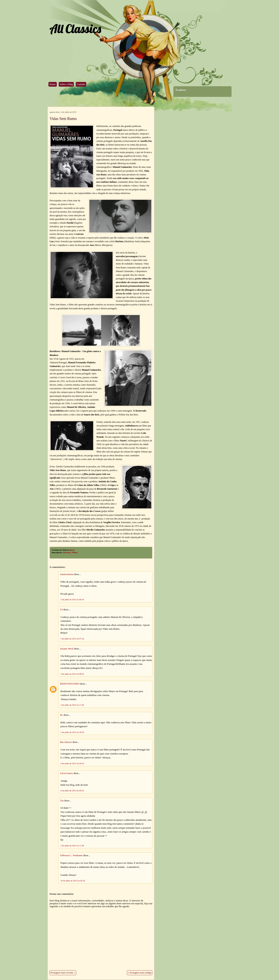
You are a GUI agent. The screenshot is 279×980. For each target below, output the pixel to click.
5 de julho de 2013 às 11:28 (72, 846)
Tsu (62, 801)
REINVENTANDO (70, 684)
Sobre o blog (66, 84)
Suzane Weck (67, 649)
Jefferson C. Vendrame (71, 855)
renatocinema (67, 574)
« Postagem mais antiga (140, 973)
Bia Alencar (66, 742)
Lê (61, 610)
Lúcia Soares (66, 773)
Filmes (75, 553)
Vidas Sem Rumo (63, 119)
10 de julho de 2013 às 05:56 (73, 881)
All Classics (75, 29)
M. (62, 715)
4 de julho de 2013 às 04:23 (72, 763)
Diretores (67, 553)
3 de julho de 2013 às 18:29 (72, 732)
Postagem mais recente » (63, 973)
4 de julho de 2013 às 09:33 (72, 791)
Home (53, 84)
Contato (81, 84)
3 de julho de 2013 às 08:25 (72, 674)
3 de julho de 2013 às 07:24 (72, 639)
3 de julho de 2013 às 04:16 (72, 599)
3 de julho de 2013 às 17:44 (72, 705)
